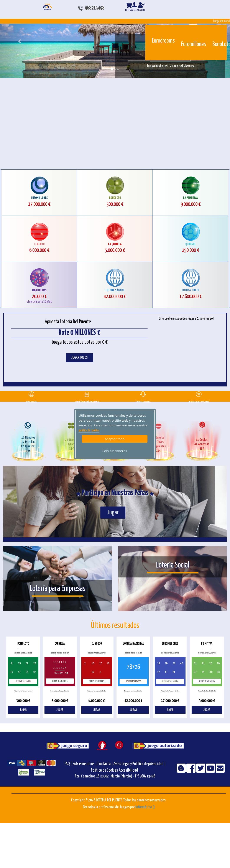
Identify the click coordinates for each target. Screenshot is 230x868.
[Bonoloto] (216, 32)
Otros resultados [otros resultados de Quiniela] (60, 681)
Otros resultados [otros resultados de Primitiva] (207, 681)
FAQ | (68, 764)
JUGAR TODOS (80, 358)
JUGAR (23, 710)
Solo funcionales (115, 451)
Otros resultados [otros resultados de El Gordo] (97, 681)
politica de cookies (89, 431)
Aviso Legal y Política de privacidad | (140, 764)
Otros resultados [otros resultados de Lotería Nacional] (133, 681)
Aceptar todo (115, 439)
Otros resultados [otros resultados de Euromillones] (170, 681)
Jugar (113, 513)
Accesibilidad (128, 770)
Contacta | (105, 764)
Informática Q (145, 807)
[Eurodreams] (155, 30)
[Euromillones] (184, 32)
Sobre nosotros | (85, 764)
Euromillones (194, 44)
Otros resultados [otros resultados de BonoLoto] (23, 681)
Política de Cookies (104, 770)
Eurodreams (163, 41)
